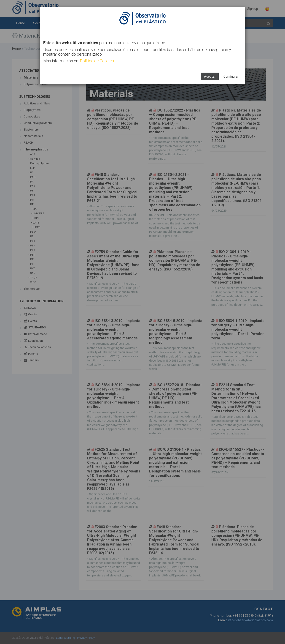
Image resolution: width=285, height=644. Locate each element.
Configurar (231, 76)
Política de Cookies (97, 61)
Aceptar (210, 76)
